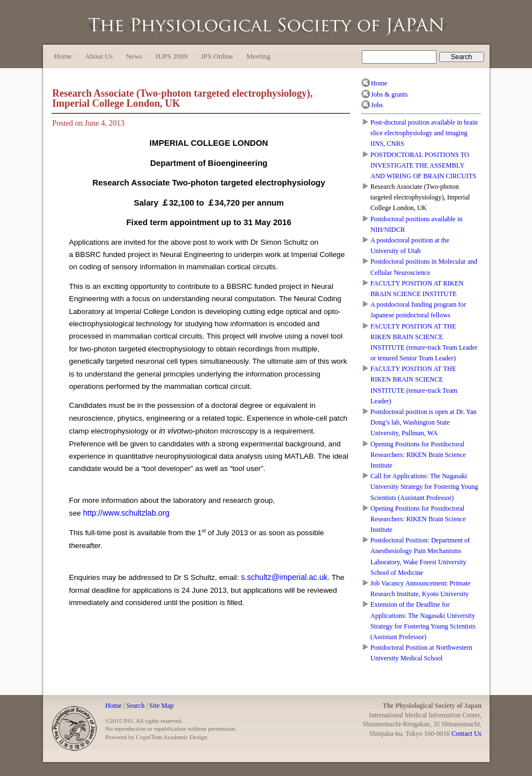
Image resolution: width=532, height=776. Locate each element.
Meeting (258, 56)
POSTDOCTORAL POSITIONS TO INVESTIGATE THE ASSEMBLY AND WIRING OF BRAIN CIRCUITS (424, 165)
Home (63, 56)
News (134, 56)
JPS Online (217, 56)
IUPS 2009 (172, 56)
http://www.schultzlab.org (126, 513)
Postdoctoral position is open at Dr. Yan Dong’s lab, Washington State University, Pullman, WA (424, 422)
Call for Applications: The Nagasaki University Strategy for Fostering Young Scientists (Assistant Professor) (425, 487)
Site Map (161, 706)
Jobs (377, 105)
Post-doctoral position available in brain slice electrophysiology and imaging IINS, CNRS (424, 133)
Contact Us (467, 734)
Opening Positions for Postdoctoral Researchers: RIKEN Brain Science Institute (418, 455)
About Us (99, 56)
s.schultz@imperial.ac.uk (284, 577)
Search (135, 706)
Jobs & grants (390, 94)
